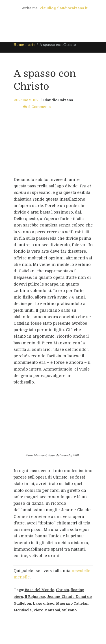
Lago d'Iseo (44, 603)
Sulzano (69, 610)
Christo (62, 590)
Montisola (23, 610)
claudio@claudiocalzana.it (64, 8)
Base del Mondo (39, 590)
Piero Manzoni (47, 610)
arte (32, 45)
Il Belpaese (35, 597)
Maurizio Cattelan (72, 603)
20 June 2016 (26, 100)
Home (19, 45)
